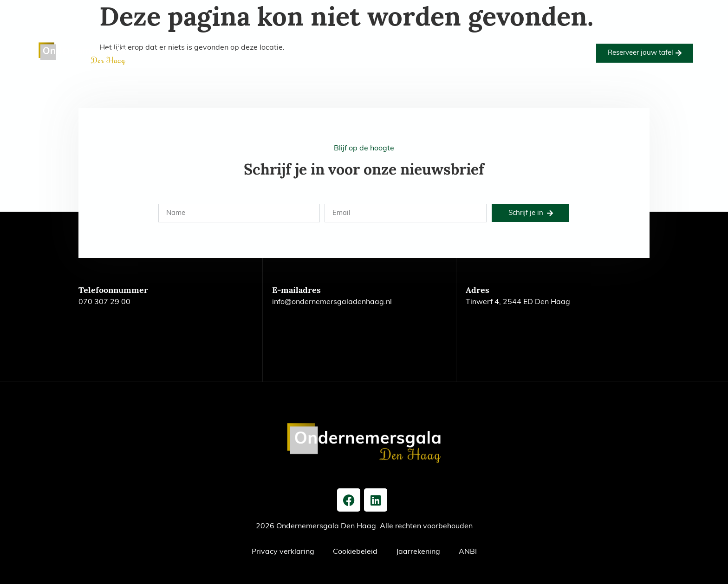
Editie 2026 (247, 42)
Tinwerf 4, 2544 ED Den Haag (518, 302)
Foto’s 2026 (370, 42)
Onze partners (426, 42)
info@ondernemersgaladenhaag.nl (332, 302)
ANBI (468, 552)
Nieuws (370, 64)
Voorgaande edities (496, 42)
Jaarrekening (418, 552)
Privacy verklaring (283, 552)
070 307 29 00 (104, 302)
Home (206, 42)
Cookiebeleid (355, 552)
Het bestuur (325, 64)
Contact (407, 64)
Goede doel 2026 (308, 42)
